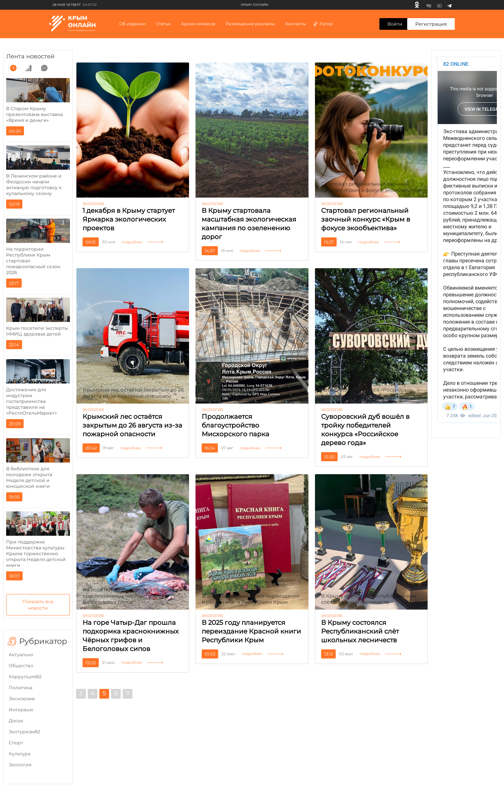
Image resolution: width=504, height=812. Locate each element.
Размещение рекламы (250, 24)
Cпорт (16, 743)
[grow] (29, 68)
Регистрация (431, 24)
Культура (20, 754)
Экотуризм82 (24, 732)
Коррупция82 (25, 677)
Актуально (21, 655)
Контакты (296, 24)
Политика (21, 688)
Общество (21, 666)
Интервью (21, 710)
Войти (395, 24)
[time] (13, 68)
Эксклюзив (22, 699)
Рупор (323, 24)
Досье (16, 721)
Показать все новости (38, 605)
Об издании (132, 24)
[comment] (44, 68)
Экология (20, 765)
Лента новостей (30, 56)
